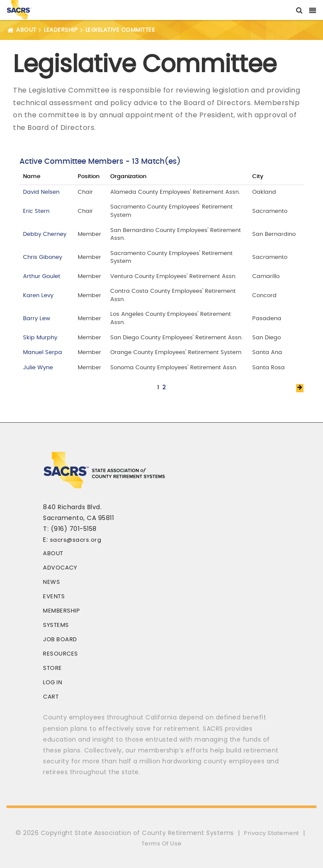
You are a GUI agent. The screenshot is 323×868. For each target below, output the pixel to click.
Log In (53, 682)
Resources (61, 654)
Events (54, 596)
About (53, 553)
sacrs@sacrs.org (76, 540)
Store (53, 668)
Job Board (60, 639)
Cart (51, 697)
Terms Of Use (162, 843)
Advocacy (60, 568)
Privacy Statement (272, 833)
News (51, 582)
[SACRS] (19, 9)
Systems (56, 625)
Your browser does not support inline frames (161, 269)
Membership (61, 611)
